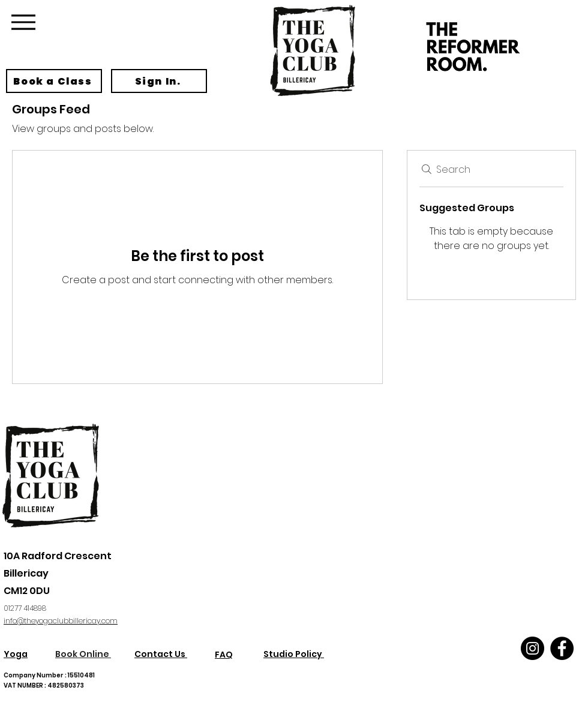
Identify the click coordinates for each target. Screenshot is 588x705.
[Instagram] (532, 648)
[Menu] (23, 22)
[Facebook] (562, 648)
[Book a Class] (54, 81)
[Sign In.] (159, 81)
